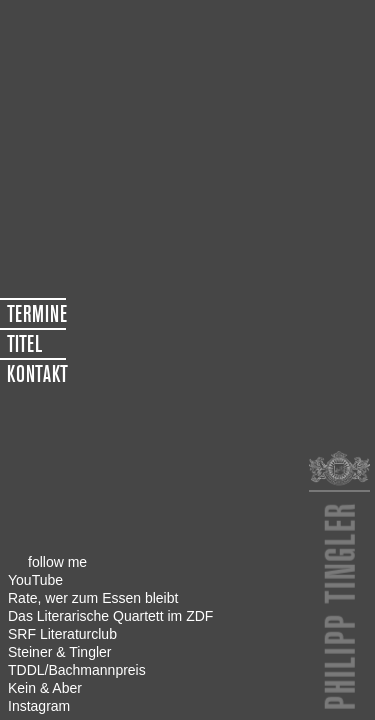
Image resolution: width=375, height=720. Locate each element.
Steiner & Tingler (60, 652)
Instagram (39, 706)
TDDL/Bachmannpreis (77, 670)
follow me (57, 562)
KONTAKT (37, 374)
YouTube (35, 580)
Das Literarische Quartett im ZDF (110, 616)
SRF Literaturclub (62, 634)
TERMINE (37, 314)
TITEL (24, 344)
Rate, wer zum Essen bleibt (93, 598)
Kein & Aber (45, 688)
